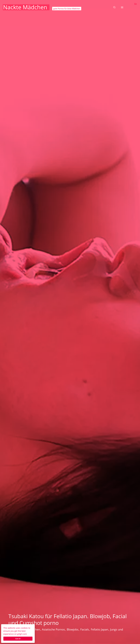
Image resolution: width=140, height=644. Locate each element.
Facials (85, 629)
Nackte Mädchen (25, 7)
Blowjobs (73, 629)
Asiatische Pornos (53, 629)
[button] (114, 7)
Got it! (18, 639)
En (136, 4)
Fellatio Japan (100, 629)
